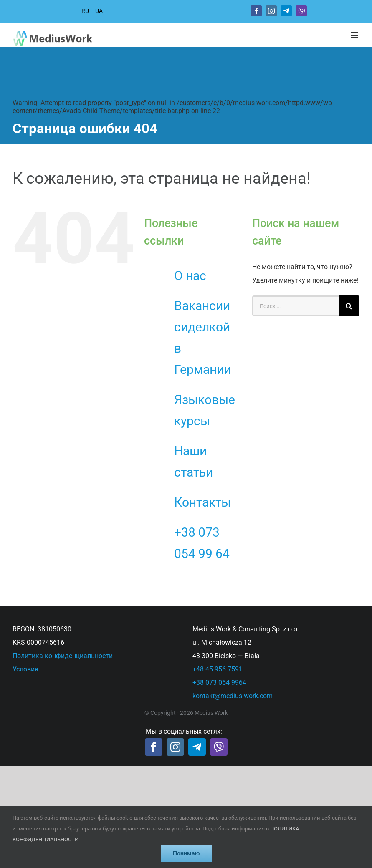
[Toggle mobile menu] (355, 35)
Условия (25, 669)
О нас (190, 276)
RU (85, 11)
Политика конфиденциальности (63, 656)
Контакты (202, 502)
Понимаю (186, 853)
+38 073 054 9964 (219, 683)
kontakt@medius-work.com (233, 696)
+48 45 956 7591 (218, 669)
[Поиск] (349, 306)
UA (99, 11)
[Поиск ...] (295, 306)
